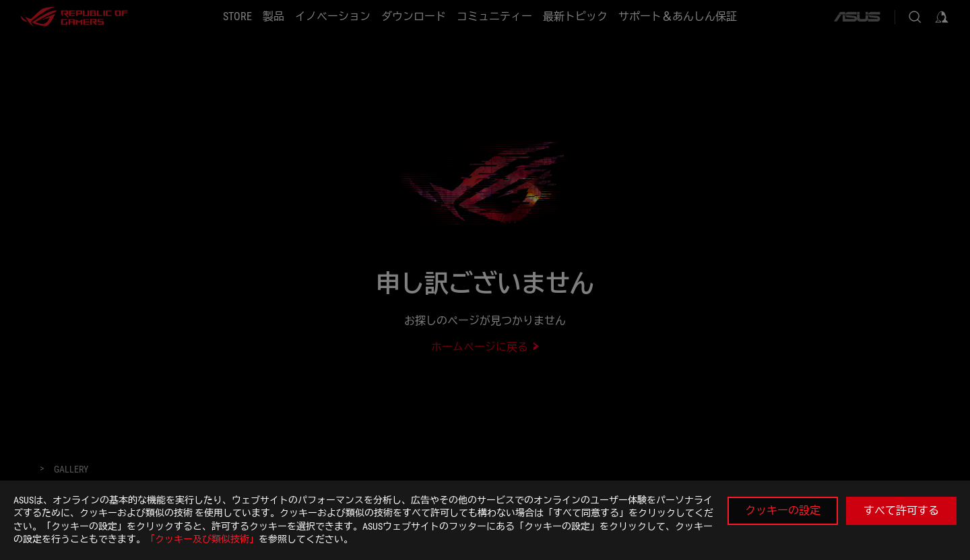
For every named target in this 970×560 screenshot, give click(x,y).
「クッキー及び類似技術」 (202, 539)
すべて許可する (901, 511)
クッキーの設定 (783, 511)
